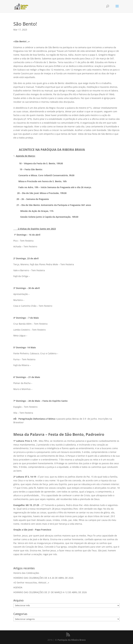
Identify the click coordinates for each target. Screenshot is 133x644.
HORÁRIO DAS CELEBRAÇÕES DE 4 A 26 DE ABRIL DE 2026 (43, 578)
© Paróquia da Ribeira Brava (70, 640)
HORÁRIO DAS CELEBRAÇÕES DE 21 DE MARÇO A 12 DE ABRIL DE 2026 (50, 592)
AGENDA (18, 587)
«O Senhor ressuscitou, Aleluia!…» (31, 583)
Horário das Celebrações (26, 573)
